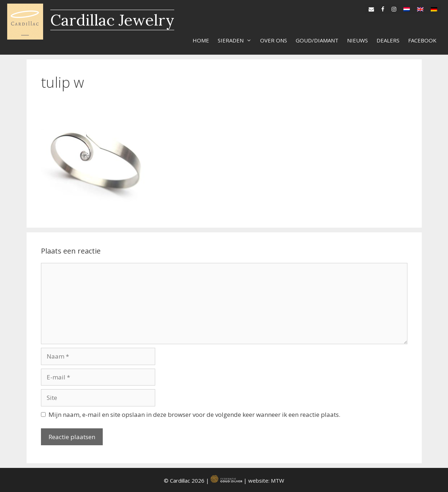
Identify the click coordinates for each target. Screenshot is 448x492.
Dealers (388, 40)
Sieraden (237, 40)
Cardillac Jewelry (112, 20)
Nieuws (357, 40)
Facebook (422, 40)
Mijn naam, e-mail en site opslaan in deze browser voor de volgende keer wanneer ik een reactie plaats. (194, 414)
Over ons (274, 40)
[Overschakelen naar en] (420, 8)
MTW (278, 480)
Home (201, 40)
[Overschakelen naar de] (434, 8)
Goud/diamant (317, 40)
